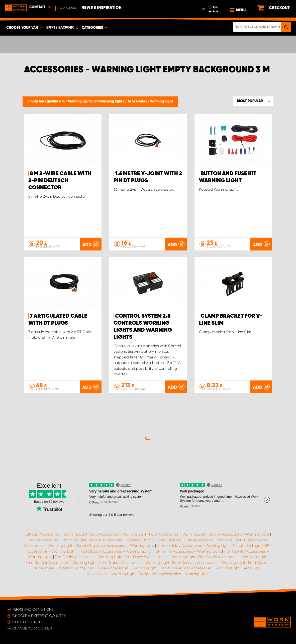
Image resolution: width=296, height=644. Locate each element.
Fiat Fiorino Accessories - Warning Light (187, 551)
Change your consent (33, 628)
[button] (253, 101)
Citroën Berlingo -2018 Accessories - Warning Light (198, 540)
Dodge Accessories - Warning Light (120, 540)
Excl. (216, 12)
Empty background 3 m (46, 101)
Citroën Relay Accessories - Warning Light (193, 546)
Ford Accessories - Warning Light (178, 534)
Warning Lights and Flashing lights (96, 101)
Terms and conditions (33, 609)
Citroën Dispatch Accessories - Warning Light (115, 546)
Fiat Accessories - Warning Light (118, 534)
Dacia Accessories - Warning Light (239, 534)
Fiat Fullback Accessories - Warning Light (114, 551)
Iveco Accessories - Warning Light (57, 540)
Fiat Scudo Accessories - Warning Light (232, 557)
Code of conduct (29, 622)
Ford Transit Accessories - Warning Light (134, 563)
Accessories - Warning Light (150, 101)
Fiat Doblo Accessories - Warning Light (89, 557)
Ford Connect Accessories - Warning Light (209, 563)
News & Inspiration (102, 8)
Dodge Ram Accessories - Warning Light (174, 574)
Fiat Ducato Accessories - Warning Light (160, 557)
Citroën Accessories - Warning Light (56, 534)
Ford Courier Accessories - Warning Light (121, 568)
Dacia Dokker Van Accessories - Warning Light (200, 568)
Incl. (216, 7)
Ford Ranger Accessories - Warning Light (61, 563)
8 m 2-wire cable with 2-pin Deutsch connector (60, 181)
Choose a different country (39, 616)
